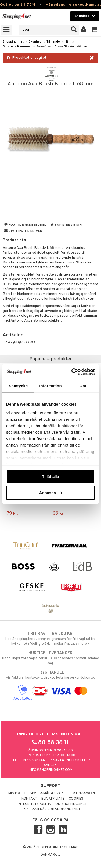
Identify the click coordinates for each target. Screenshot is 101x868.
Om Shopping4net (71, 804)
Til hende (53, 42)
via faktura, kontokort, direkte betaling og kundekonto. (50, 675)
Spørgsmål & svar (46, 793)
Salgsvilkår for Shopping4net (52, 810)
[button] (94, 30)
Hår (67, 42)
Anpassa (51, 492)
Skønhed (35, 42)
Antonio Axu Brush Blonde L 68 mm (61, 47)
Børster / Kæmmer (17, 47)
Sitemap (71, 847)
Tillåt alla (50, 477)
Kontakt (29, 799)
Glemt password (81, 793)
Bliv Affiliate (53, 799)
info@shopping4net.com (51, 770)
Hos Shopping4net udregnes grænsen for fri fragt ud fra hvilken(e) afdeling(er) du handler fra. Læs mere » (50, 639)
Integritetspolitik (34, 804)
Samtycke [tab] (18, 386)
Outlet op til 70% (18, 5)
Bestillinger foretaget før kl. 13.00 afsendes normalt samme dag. (50, 658)
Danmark (50, 855)
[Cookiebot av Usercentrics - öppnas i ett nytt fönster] (72, 372)
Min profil (17, 793)
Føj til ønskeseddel (25, 225)
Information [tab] (50, 386)
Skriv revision (66, 225)
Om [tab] (83, 386)
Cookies (76, 799)
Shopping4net (13, 42)
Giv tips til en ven (23, 231)
